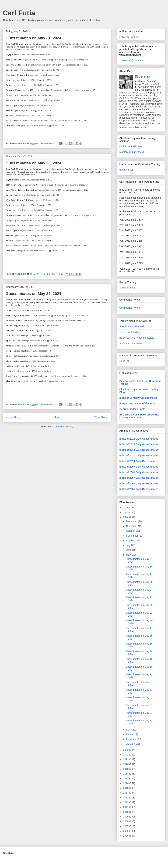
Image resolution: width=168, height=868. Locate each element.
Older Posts (101, 417)
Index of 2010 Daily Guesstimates (139, 461)
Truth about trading (130, 332)
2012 (126, 802)
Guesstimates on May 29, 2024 (33, 294)
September (132, 536)
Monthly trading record (132, 152)
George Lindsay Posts (132, 409)
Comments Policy (130, 308)
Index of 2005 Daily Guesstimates (139, 489)
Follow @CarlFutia (129, 37)
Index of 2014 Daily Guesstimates (139, 439)
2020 (126, 764)
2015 (126, 788)
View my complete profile (133, 127)
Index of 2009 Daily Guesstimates (139, 467)
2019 (126, 769)
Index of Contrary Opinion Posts (138, 398)
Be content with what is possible (137, 338)
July (129, 545)
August (130, 540)
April (129, 730)
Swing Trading (127, 288)
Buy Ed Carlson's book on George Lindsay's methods (139, 416)
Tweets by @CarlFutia (131, 60)
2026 (126, 508)
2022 (126, 755)
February (131, 739)
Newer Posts (13, 417)
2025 (126, 512)
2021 (126, 759)
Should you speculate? (132, 326)
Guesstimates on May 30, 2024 (33, 163)
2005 (126, 836)
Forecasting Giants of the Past (137, 403)
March (130, 734)
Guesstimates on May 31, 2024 (33, 38)
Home (58, 417)
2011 (126, 807)
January (131, 744)
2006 (126, 831)
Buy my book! (127, 170)
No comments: (48, 143)
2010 (126, 812)
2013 (126, 798)
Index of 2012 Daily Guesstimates (139, 450)
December (132, 521)
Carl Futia (19, 13)
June (129, 550)
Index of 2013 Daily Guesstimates (139, 444)
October (131, 531)
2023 (126, 750)
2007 (126, 826)
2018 (126, 774)
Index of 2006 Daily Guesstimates (139, 483)
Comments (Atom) (64, 426)
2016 (126, 783)
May (129, 555)
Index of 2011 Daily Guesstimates (139, 455)
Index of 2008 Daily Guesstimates (139, 472)
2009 (126, 817)
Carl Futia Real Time (131, 146)
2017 (126, 779)
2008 (126, 821)
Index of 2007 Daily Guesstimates (139, 478)
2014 (126, 793)
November (132, 526)
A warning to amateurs (132, 343)
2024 (126, 517)
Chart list (124, 361)
